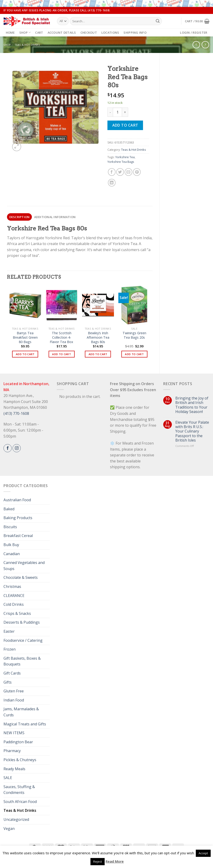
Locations (110, 33)
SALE (8, 778)
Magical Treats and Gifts (25, 724)
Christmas (12, 586)
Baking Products (18, 518)
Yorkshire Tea (125, 157)
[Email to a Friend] (128, 172)
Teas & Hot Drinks (27, 45)
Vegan (9, 829)
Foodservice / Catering (23, 640)
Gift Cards (12, 673)
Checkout (89, 33)
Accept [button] (203, 853)
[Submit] (158, 21)
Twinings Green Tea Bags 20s (134, 335)
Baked (9, 509)
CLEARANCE (14, 596)
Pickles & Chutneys (20, 760)
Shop (25, 32)
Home (10, 33)
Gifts (8, 682)
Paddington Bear (18, 742)
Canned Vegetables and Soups (24, 566)
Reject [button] (98, 861)
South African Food (20, 802)
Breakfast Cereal (18, 536)
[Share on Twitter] (120, 172)
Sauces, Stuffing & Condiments (19, 790)
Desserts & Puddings (22, 622)
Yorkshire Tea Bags (121, 162)
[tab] (19, 217)
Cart (39, 33)
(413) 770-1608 (16, 413)
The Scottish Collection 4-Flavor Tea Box (62, 337)
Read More (115, 861)
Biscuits (10, 527)
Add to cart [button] (25, 354)
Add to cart (125, 125)
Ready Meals (14, 769)
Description (20, 217)
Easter (9, 631)
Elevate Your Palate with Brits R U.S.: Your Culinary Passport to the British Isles (192, 431)
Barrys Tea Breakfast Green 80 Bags (25, 337)
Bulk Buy (11, 545)
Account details (62, 33)
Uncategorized (16, 819)
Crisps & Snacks (17, 613)
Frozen (10, 649)
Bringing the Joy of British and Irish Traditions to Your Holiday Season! (192, 405)
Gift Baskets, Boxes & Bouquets (22, 661)
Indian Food (14, 700)
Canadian (12, 554)
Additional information (55, 217)
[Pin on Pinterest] (137, 172)
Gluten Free (14, 691)
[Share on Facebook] (112, 172)
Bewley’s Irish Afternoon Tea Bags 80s (98, 337)
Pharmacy (12, 751)
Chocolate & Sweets (21, 577)
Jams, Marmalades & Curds (21, 712)
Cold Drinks (14, 604)
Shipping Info (135, 33)
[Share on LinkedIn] (112, 183)
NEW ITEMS (14, 733)
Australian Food (17, 500)
